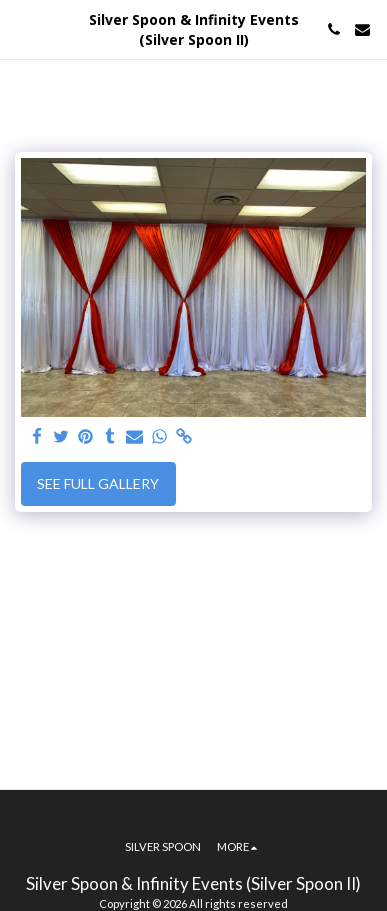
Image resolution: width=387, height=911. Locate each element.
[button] (22, 29)
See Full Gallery (98, 483)
